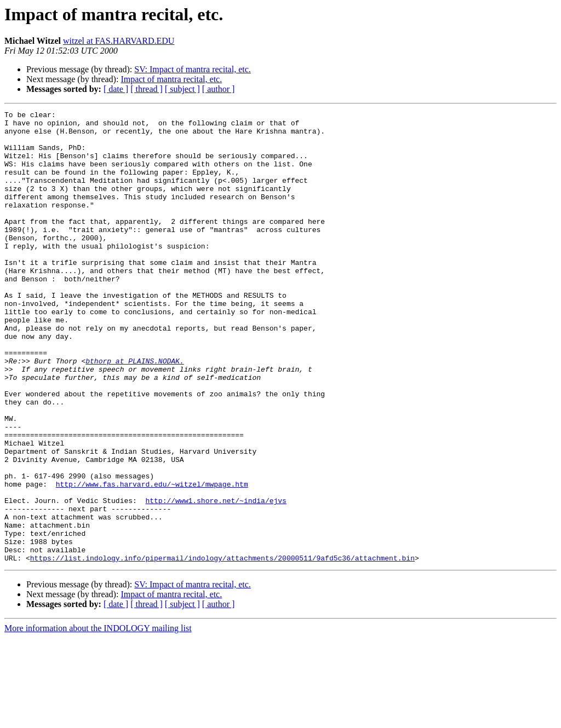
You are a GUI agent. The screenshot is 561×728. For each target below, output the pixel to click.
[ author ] (219, 89)
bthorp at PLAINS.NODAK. (134, 412)
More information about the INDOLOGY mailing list (98, 718)
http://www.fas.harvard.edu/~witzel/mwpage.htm (152, 559)
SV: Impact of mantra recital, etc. (193, 69)
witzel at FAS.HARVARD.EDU (119, 41)
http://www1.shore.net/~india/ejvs (216, 579)
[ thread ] (147, 89)
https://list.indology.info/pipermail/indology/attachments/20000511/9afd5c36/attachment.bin (222, 648)
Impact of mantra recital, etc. (171, 79)
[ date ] (116, 89)
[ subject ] (182, 89)
